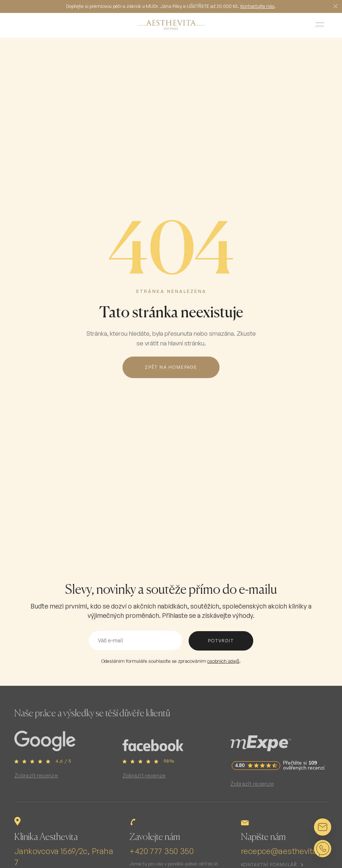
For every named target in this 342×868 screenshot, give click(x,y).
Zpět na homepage (171, 367)
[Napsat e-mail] (323, 827)
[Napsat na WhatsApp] (323, 849)
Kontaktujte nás (257, 6)
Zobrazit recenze (36, 775)
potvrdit (221, 641)
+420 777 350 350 (161, 851)
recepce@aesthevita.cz (284, 851)
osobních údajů (223, 661)
